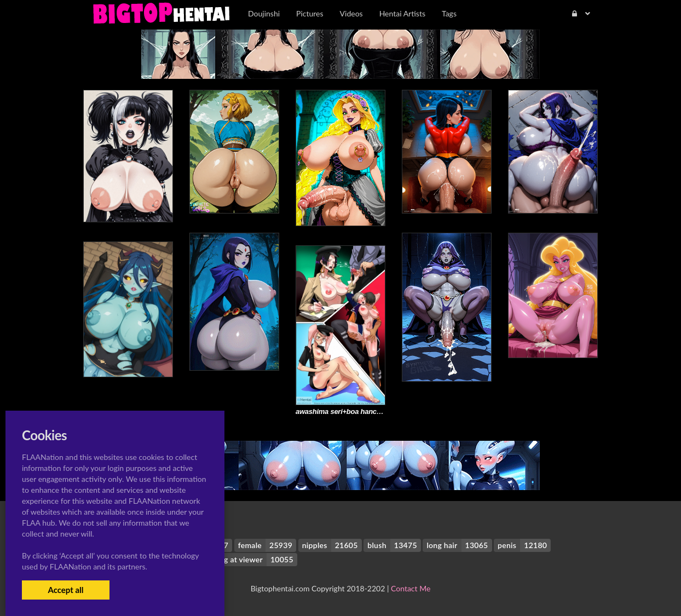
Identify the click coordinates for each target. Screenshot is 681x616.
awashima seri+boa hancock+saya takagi (362, 411)
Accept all (65, 590)
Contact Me (411, 588)
